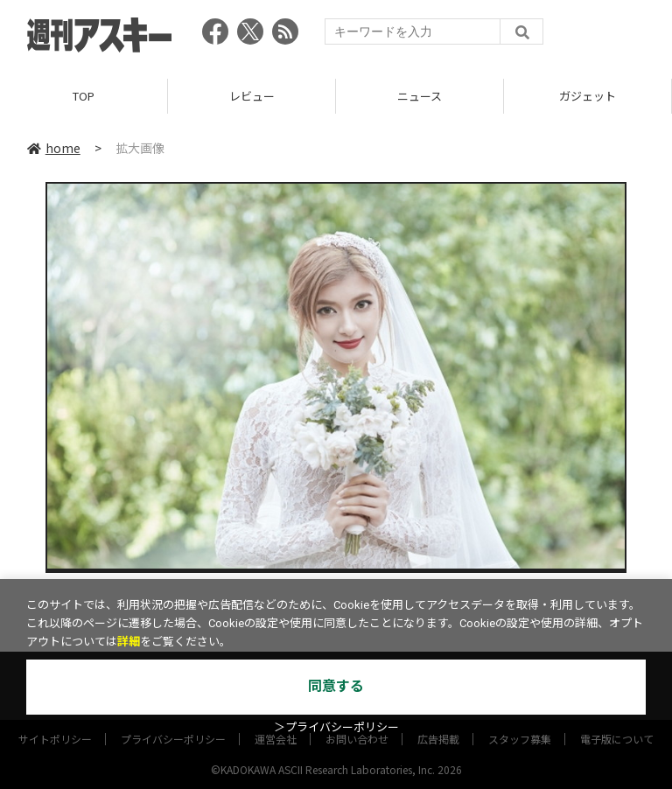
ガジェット (588, 96)
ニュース (420, 96)
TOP (84, 96)
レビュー (252, 96)
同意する (336, 686)
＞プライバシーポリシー (336, 727)
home (54, 148)
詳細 (129, 642)
